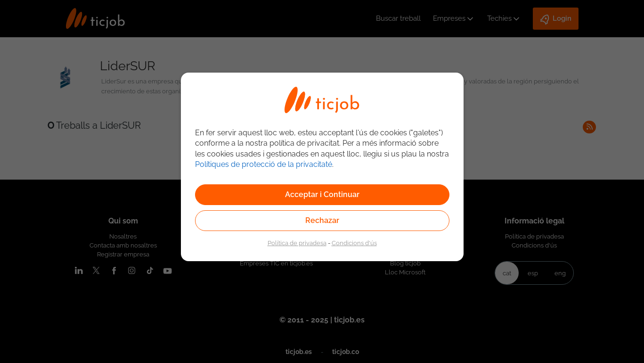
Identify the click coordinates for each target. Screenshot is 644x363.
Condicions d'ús (354, 243)
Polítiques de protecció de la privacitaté (264, 164)
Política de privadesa (297, 243)
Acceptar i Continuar (322, 194)
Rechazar (322, 220)
